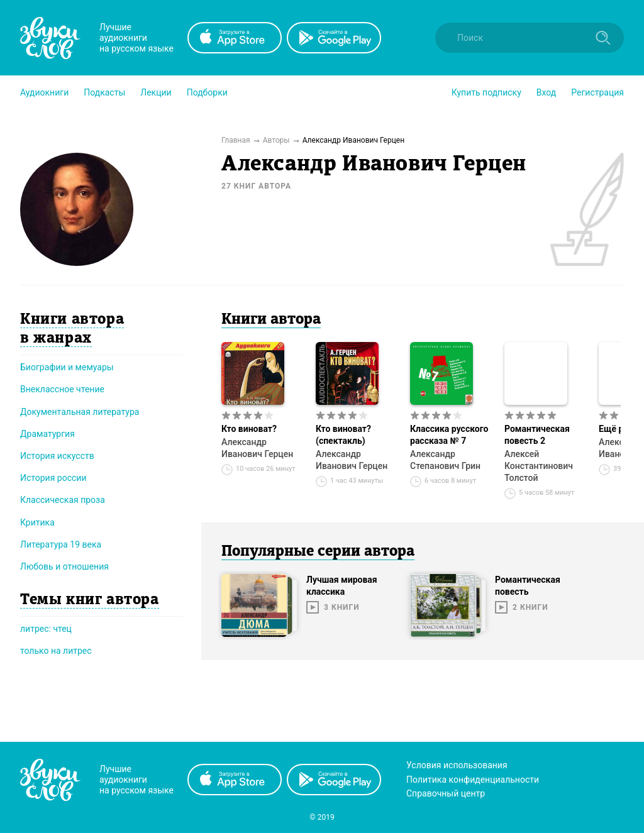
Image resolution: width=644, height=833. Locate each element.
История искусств (57, 456)
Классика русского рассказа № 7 (449, 435)
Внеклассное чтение (62, 389)
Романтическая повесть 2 (537, 435)
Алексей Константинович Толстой (539, 466)
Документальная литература (80, 412)
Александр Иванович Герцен (257, 448)
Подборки (207, 92)
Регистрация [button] (597, 92)
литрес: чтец (46, 629)
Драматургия (47, 434)
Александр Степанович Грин (445, 460)
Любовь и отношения (64, 566)
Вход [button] (546, 92)
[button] (44, 92)
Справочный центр (446, 793)
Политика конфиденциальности (473, 780)
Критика (37, 522)
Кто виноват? (249, 429)
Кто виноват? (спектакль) (343, 435)
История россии (53, 478)
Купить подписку (486, 92)
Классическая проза (63, 500)
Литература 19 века (61, 544)
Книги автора (271, 320)
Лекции (156, 92)
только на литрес (56, 651)
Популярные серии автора (318, 552)
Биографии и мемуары (67, 367)
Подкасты (104, 92)
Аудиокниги (44, 92)
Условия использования (457, 765)
